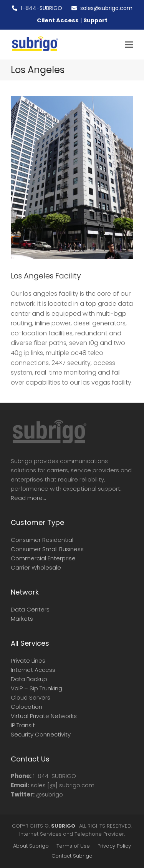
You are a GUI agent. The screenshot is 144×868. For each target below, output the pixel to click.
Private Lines (28, 661)
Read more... (28, 498)
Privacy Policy (114, 846)
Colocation (26, 707)
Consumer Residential (42, 540)
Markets (22, 619)
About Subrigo (31, 846)
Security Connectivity (41, 734)
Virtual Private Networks (44, 716)
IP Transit (23, 725)
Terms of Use (73, 846)
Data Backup (29, 679)
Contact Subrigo (72, 856)
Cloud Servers (31, 697)
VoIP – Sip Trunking (36, 688)
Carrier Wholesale (36, 567)
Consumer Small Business (47, 549)
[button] (129, 45)
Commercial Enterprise (43, 558)
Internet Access (33, 670)
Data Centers (30, 609)
